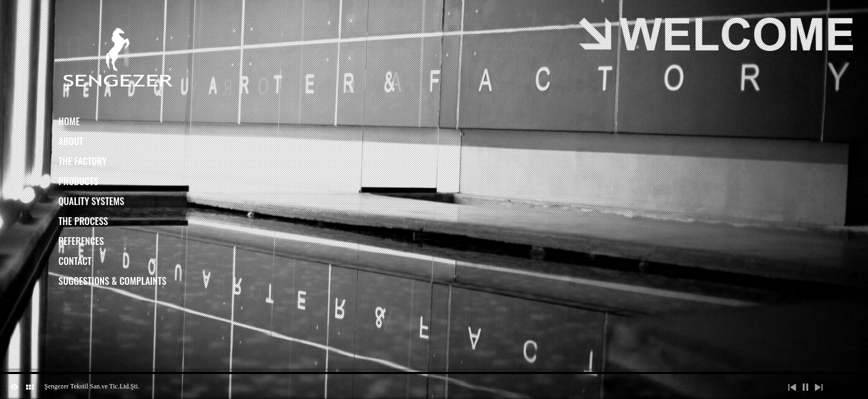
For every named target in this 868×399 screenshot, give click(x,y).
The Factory (83, 161)
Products (79, 181)
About (71, 141)
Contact (75, 261)
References (81, 241)
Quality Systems (92, 201)
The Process (84, 221)
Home (69, 121)
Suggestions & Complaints (113, 281)
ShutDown (14, 387)
